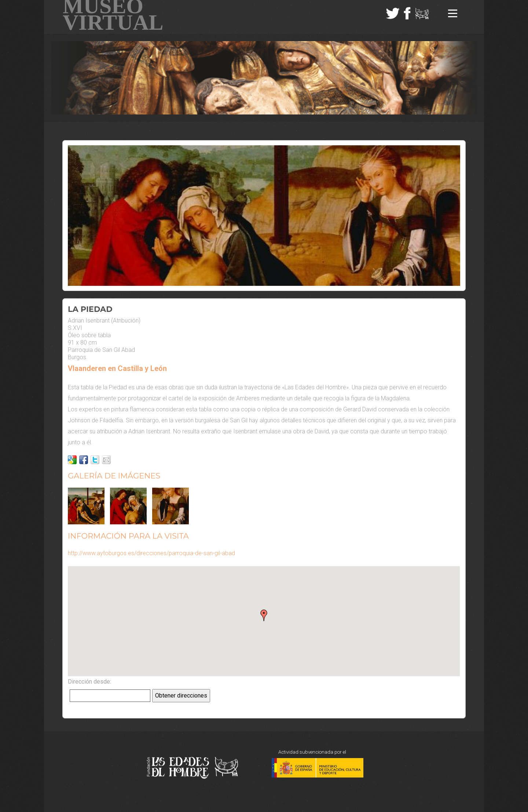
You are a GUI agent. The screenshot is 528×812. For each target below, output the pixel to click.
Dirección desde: (89, 682)
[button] (264, 615)
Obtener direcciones (181, 696)
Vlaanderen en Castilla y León (117, 368)
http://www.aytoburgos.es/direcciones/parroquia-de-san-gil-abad (151, 553)
